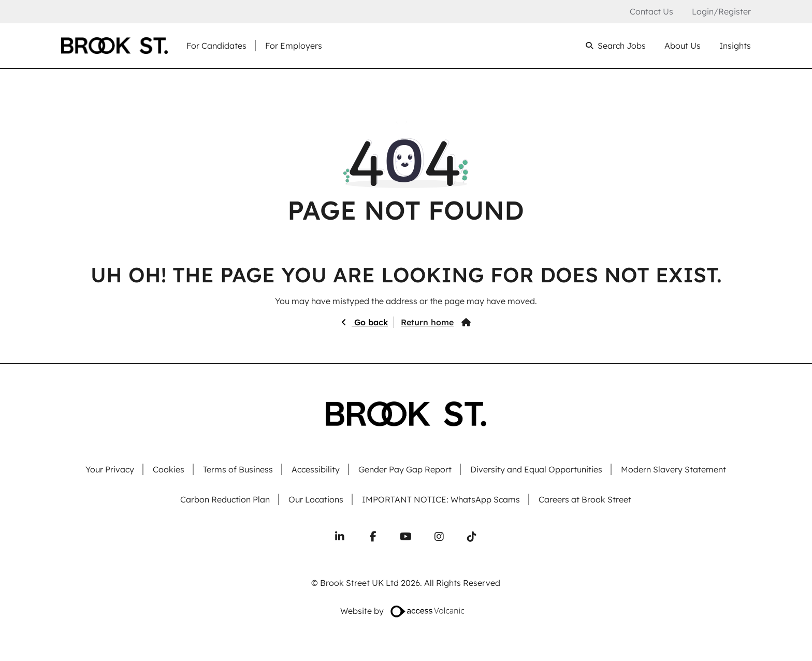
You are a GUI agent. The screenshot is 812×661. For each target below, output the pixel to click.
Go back (370, 322)
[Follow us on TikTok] (472, 537)
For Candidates (216, 46)
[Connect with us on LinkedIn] (340, 537)
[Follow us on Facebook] (373, 537)
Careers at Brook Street (585, 500)
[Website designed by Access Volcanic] (428, 611)
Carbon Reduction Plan (225, 500)
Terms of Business (238, 470)
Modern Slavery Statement (673, 470)
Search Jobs (622, 46)
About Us (683, 46)
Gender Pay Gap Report (405, 470)
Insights (735, 46)
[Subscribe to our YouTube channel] (406, 537)
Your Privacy (110, 470)
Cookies (169, 470)
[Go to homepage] (114, 46)
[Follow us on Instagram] (439, 537)
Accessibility (316, 470)
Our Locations (316, 500)
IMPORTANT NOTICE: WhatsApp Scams (441, 500)
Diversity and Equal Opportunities (536, 470)
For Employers (294, 46)
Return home (427, 322)
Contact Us (651, 12)
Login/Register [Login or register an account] (721, 11)
